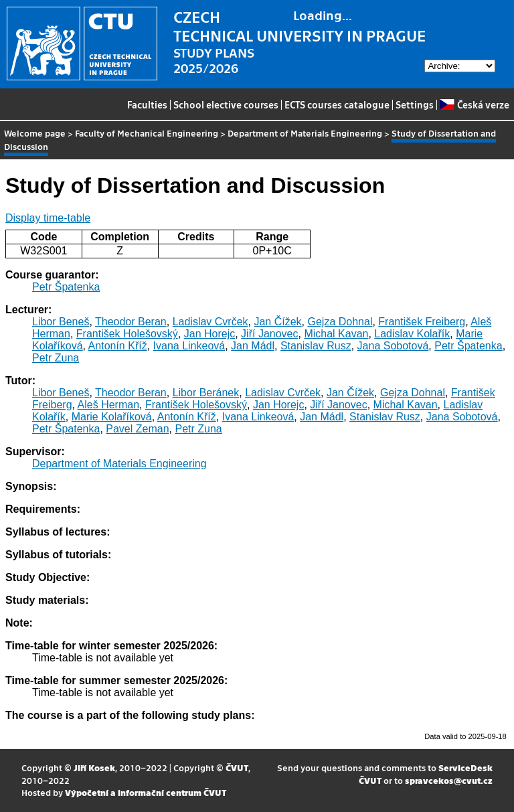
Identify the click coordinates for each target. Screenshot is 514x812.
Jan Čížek (277, 322)
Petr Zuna (56, 358)
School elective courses (226, 104)
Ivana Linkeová (189, 346)
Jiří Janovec (269, 334)
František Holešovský (127, 334)
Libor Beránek (206, 393)
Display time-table (48, 218)
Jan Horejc (209, 334)
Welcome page (35, 133)
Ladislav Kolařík (412, 334)
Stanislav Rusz (316, 346)
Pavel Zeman (137, 429)
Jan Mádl (253, 346)
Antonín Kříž (118, 346)
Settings (415, 104)
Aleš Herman (108, 405)
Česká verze (474, 104)
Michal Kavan (336, 334)
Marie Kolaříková (112, 417)
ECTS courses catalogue (337, 104)
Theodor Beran (131, 322)
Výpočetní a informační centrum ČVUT (146, 792)
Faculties (147, 104)
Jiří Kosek (94, 767)
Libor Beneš (61, 322)
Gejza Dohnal (340, 322)
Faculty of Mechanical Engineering (147, 133)
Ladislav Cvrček (210, 322)
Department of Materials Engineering (305, 133)
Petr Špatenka (66, 287)
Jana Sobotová (393, 346)
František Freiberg (422, 322)
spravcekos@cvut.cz (449, 780)
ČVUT (237, 767)
